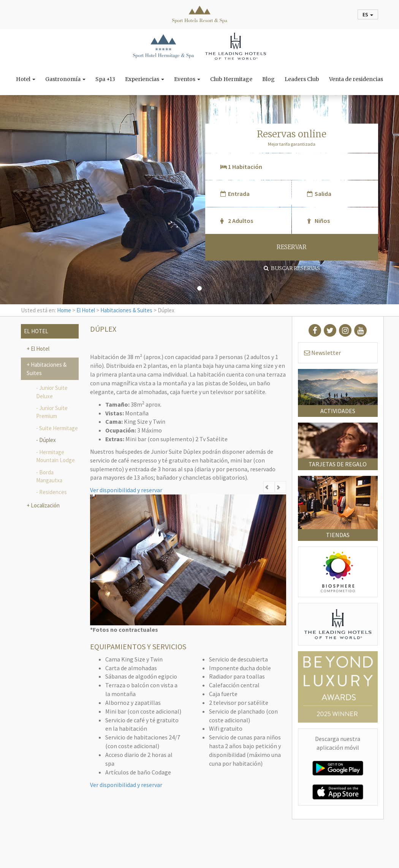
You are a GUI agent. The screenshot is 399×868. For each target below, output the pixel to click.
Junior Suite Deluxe (52, 392)
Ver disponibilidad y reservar (126, 490)
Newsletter (322, 353)
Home (64, 310)
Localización (45, 505)
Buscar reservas (292, 268)
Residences (53, 492)
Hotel (26, 79)
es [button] (368, 14)
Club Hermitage (231, 79)
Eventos (187, 79)
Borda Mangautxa (49, 476)
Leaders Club (302, 79)
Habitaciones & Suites (126, 310)
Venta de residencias (356, 79)
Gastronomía (65, 79)
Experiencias (145, 79)
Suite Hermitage (59, 428)
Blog (268, 79)
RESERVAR (292, 247)
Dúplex (47, 440)
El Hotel (86, 310)
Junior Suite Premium (52, 412)
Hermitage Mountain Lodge (55, 456)
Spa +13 (105, 79)
